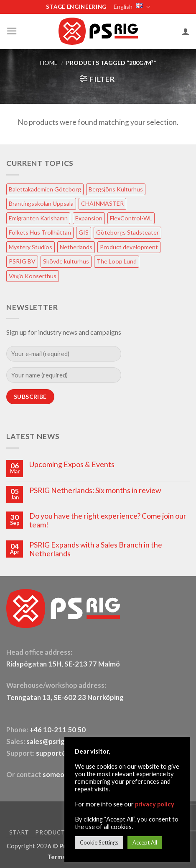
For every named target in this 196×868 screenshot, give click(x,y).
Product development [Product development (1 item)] (129, 247)
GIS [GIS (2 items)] (84, 232)
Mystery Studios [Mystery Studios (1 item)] (31, 247)
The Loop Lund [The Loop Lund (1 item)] (117, 261)
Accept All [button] (145, 842)
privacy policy (155, 804)
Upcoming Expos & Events (72, 464)
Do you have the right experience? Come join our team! (108, 520)
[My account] (186, 31)
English (131, 7)
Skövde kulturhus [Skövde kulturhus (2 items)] (66, 261)
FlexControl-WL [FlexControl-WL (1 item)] (131, 218)
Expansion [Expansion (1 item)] (89, 218)
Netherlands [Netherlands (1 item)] (76, 247)
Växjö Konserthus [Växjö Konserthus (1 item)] (33, 276)
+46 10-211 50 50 (58, 730)
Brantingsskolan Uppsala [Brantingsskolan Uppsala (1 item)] (41, 203)
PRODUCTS (52, 832)
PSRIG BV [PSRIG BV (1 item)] (22, 261)
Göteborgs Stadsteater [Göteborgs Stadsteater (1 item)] (127, 232)
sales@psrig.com (53, 741)
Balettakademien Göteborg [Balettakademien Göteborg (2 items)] (45, 189)
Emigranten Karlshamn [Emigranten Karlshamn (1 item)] (38, 218)
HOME (49, 63)
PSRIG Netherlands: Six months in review (95, 490)
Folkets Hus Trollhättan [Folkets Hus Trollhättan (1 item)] (40, 232)
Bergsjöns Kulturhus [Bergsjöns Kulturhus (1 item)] (116, 189)
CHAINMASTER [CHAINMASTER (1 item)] (102, 203)
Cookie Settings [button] (99, 842)
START (19, 832)
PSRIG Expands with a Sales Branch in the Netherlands (96, 549)
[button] (12, 31)
